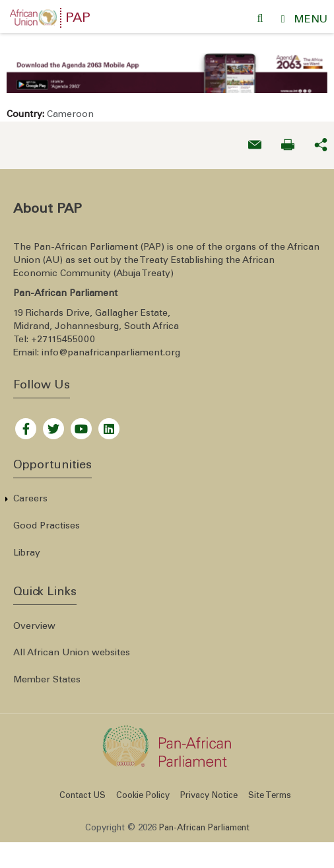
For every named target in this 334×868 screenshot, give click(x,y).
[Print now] (288, 139)
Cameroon (70, 109)
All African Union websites (72, 647)
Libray (27, 547)
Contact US (83, 790)
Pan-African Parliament (204, 823)
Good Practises (47, 521)
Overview (34, 620)
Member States (47, 674)
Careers (30, 493)
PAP (78, 19)
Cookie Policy (143, 790)
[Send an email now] (255, 139)
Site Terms (270, 790)
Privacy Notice (209, 790)
